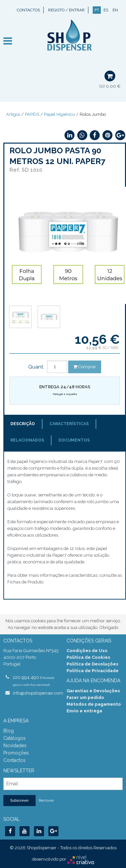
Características (69, 424)
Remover (46, 801)
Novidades (15, 745)
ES (106, 10)
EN (115, 10)
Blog (9, 731)
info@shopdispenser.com (36, 693)
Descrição (23, 424)
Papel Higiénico (59, 114)
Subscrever (19, 800)
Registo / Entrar (66, 10)
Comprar (85, 367)
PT (97, 10)
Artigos (13, 114)
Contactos (28, 10)
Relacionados (27, 440)
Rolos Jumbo (93, 114)
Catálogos (14, 738)
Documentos (74, 440)
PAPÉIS (32, 114)
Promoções (16, 753)
